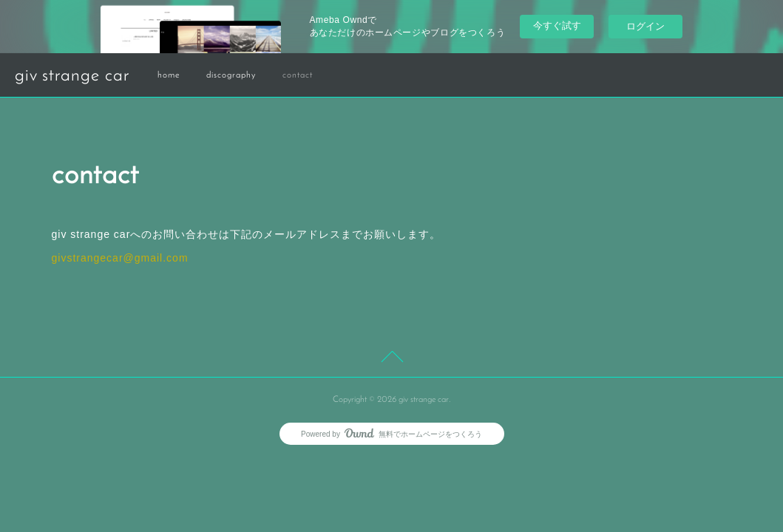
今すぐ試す (557, 25)
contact (298, 75)
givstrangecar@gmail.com (120, 258)
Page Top (391, 359)
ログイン (645, 26)
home (169, 75)
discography (231, 75)
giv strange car (72, 76)
